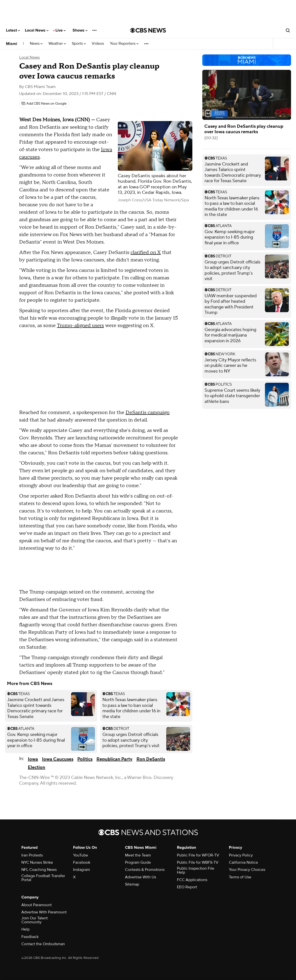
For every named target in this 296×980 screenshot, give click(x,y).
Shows (80, 30)
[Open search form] (288, 30)
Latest (13, 30)
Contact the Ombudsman (43, 944)
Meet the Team (138, 855)
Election (37, 767)
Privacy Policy (241, 855)
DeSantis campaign (148, 413)
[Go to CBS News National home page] (148, 30)
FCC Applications (192, 880)
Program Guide (138, 862)
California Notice (243, 862)
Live (61, 30)
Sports (79, 44)
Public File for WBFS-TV (198, 862)
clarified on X (146, 253)
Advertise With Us (141, 877)
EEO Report (187, 887)
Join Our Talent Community (35, 920)
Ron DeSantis (151, 759)
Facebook (82, 862)
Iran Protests (32, 855)
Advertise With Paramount (44, 912)
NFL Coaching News (39, 870)
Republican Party (114, 759)
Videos (98, 44)
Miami (12, 44)
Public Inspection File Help (196, 870)
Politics (85, 759)
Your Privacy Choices (247, 870)
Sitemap (132, 884)
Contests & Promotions (145, 870)
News (36, 44)
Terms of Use (240, 877)
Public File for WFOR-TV (198, 855)
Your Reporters (124, 44)
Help (25, 929)
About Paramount (37, 905)
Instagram (82, 870)
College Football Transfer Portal (43, 878)
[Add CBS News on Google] (44, 104)
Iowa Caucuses (58, 759)
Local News (37, 30)
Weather (57, 44)
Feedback (30, 937)
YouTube (81, 855)
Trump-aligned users (80, 326)
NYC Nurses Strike (37, 862)
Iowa (33, 759)
